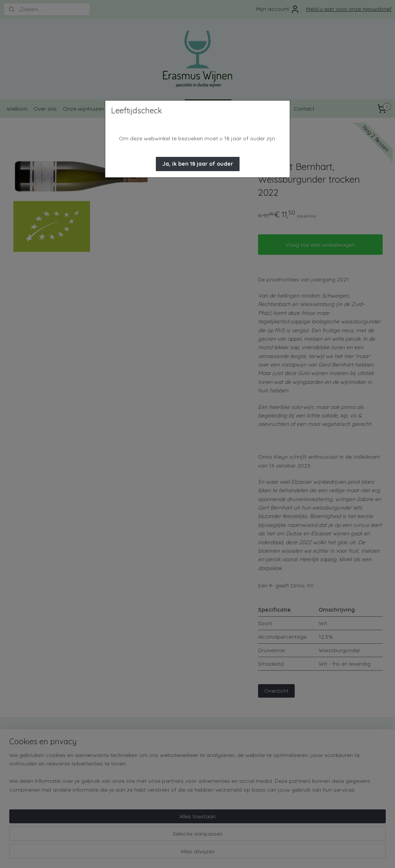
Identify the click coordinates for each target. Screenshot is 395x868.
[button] (198, 164)
